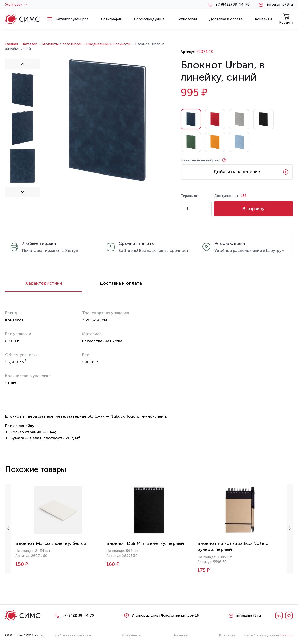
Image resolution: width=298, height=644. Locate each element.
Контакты (227, 635)
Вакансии (180, 635)
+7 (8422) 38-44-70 (233, 5)
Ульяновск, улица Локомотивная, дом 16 (165, 615)
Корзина (286, 19)
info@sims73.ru (280, 5)
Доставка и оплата (121, 283)
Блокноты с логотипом (61, 44)
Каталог (30, 44)
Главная (12, 44)
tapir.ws (287, 635)
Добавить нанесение (237, 172)
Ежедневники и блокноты (108, 44)
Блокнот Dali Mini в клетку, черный (145, 543)
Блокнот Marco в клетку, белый (51, 543)
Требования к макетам (72, 635)
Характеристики (44, 283)
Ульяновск (16, 5)
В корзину (253, 209)
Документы (132, 635)
